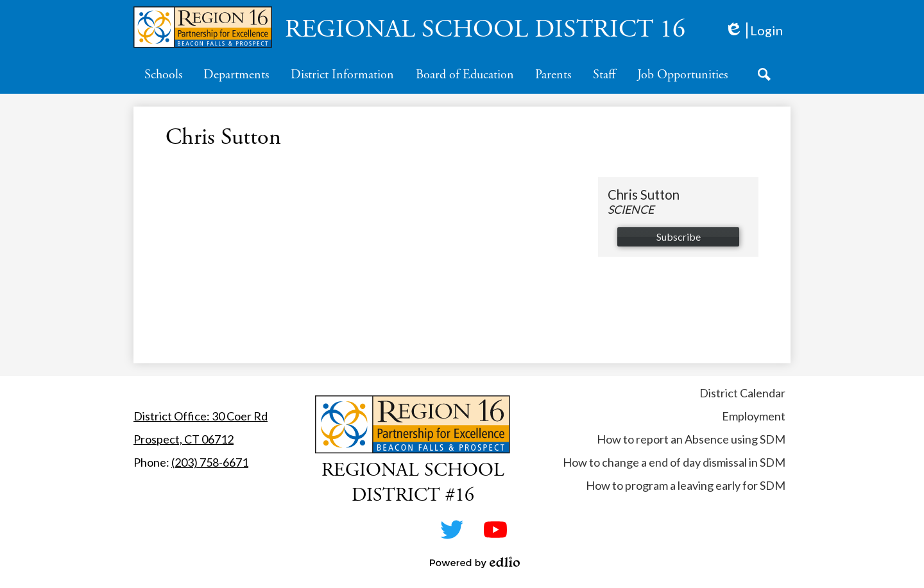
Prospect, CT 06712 (184, 439)
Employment (754, 416)
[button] (163, 74)
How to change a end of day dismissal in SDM (674, 462)
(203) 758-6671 (210, 462)
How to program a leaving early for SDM (686, 485)
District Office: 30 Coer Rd (201, 416)
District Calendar (742, 393)
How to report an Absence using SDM (691, 439)
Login (754, 30)
